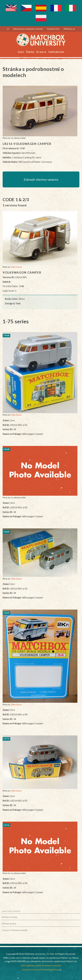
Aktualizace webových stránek (28, 29)
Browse (41, 52)
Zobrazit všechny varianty (41, 179)
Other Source (16, 267)
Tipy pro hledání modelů (15, 930)
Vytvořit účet (53, 29)
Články (30, 52)
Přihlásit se (69, 29)
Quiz (21, 52)
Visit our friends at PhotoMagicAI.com (41, 970)
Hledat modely (10, 917)
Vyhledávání (56, 52)
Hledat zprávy (9, 923)
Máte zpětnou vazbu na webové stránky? (41, 965)
